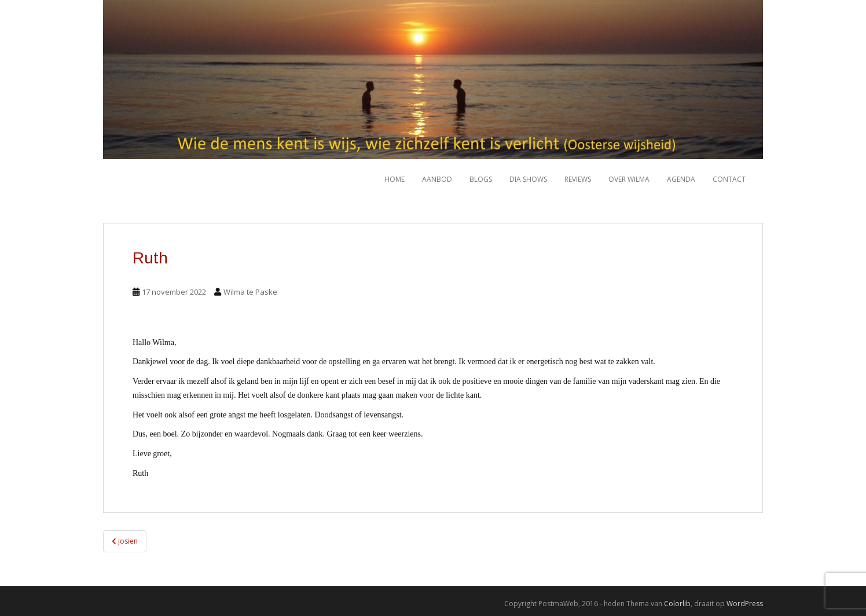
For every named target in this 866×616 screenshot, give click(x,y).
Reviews (578, 179)
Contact (729, 179)
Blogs (481, 179)
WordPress (745, 604)
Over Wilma (629, 179)
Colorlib (677, 604)
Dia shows (528, 179)
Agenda (681, 179)
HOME (395, 179)
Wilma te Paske (250, 292)
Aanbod (437, 179)
